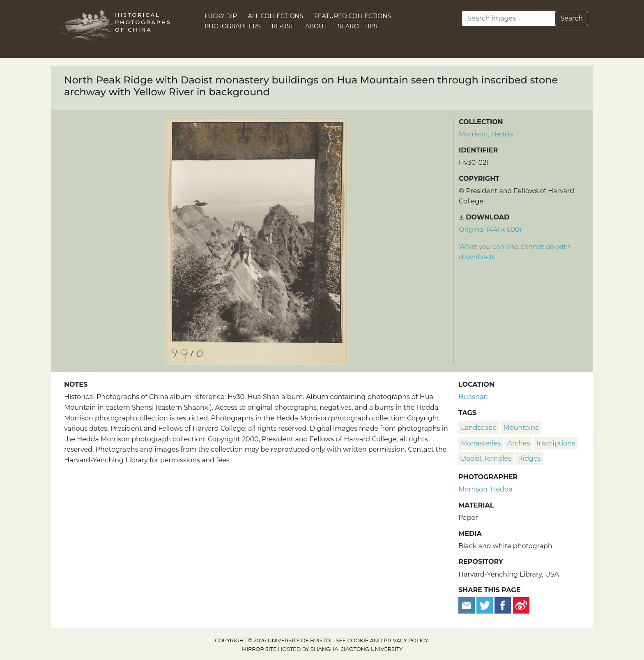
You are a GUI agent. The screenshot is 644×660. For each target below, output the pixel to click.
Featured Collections (353, 16)
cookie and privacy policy (388, 640)
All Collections (276, 16)
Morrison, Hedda (486, 134)
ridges (529, 458)
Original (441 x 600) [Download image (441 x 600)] (490, 230)
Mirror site (259, 649)
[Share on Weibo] (521, 605)
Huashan (473, 397)
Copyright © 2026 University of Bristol (274, 640)
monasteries (481, 443)
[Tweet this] (485, 605)
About (316, 26)
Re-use (283, 26)
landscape (479, 428)
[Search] (509, 18)
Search (572, 18)
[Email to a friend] (467, 605)
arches (519, 443)
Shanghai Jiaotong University (356, 649)
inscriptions (556, 443)
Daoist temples (486, 458)
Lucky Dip (221, 16)
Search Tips (358, 26)
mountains (521, 428)
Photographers (233, 26)
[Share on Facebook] (503, 605)
